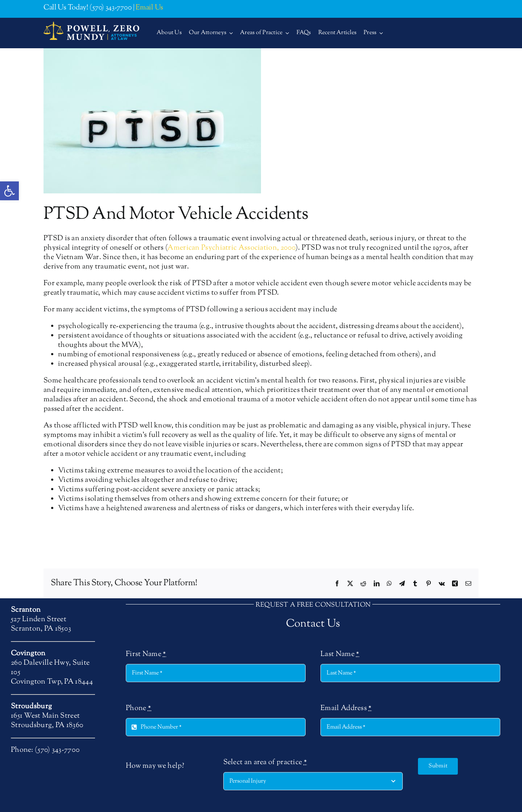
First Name (146, 655)
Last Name (340, 655)
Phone (138, 709)
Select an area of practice (265, 763)
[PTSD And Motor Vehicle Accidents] (152, 121)
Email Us (149, 8)
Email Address (346, 709)
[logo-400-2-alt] (91, 25)
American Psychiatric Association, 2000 (231, 248)
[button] (9, 191)
